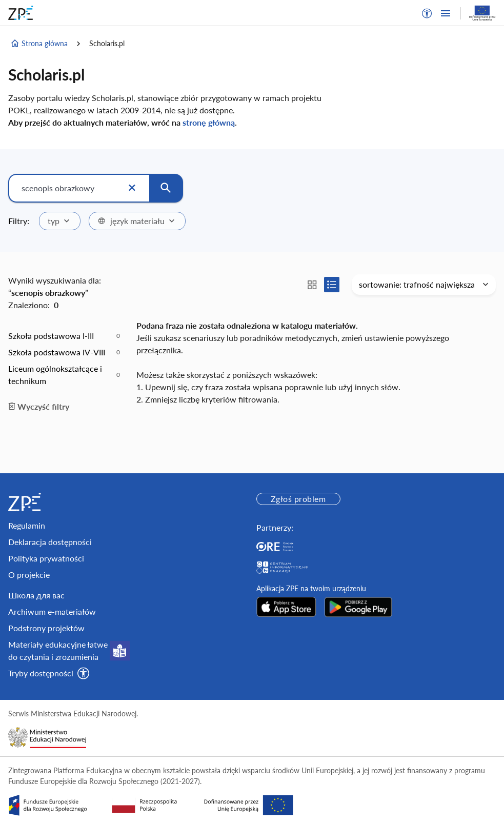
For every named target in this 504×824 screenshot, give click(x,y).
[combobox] (60, 221)
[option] (64, 336)
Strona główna (39, 44)
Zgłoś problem (298, 499)
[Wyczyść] (132, 188)
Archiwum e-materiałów (52, 611)
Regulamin (27, 525)
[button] (427, 13)
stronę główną (209, 122)
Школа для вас (36, 595)
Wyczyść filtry (39, 406)
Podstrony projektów (46, 628)
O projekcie (29, 575)
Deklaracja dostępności (50, 542)
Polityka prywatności (46, 558)
